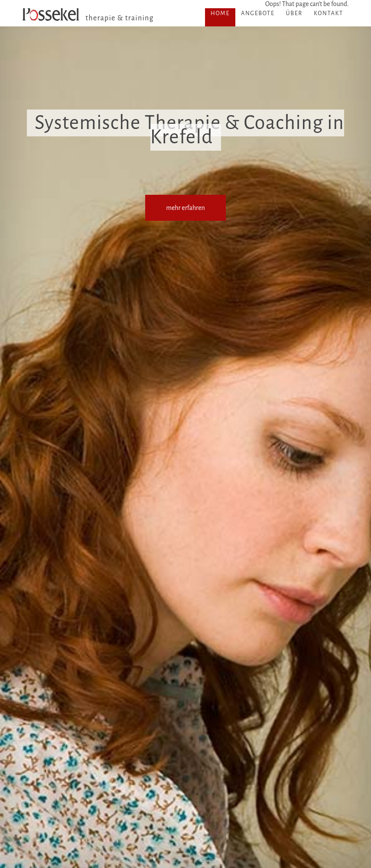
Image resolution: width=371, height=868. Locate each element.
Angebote (258, 13)
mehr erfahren (185, 208)
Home (220, 13)
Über (294, 13)
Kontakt (329, 13)
